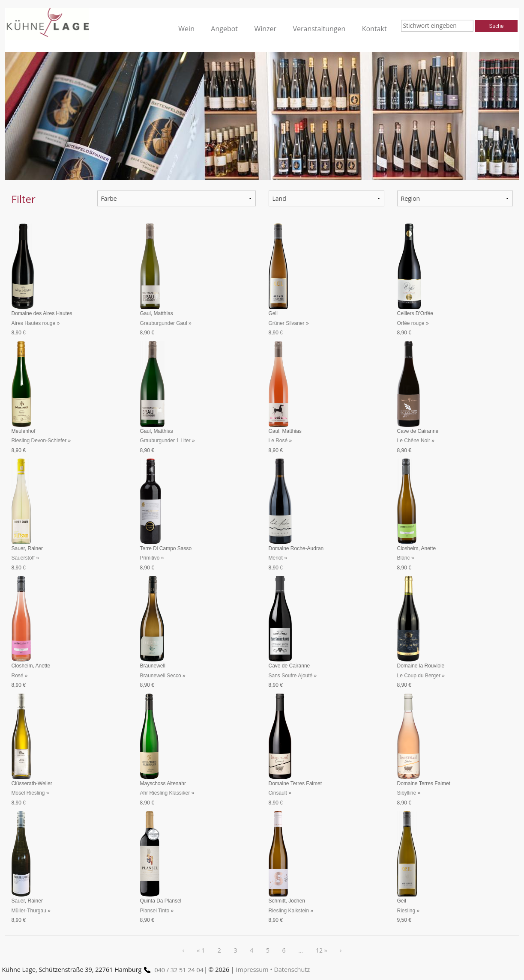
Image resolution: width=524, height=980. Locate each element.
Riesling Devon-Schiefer (39, 441)
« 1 (201, 950)
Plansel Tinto (155, 911)
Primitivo (150, 558)
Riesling (406, 911)
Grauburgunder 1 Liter (165, 441)
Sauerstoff (23, 558)
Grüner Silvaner (287, 323)
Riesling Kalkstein (289, 911)
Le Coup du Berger (419, 676)
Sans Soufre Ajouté (291, 676)
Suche (496, 26)
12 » (322, 950)
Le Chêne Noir (414, 441)
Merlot (276, 558)
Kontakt (374, 29)
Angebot (224, 29)
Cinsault (278, 793)
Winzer (265, 29)
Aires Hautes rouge (34, 323)
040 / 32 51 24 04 (172, 970)
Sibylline (407, 793)
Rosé (18, 676)
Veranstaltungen (319, 29)
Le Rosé (278, 441)
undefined (326, 198)
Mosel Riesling (28, 793)
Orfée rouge (411, 323)
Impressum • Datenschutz (273, 970)
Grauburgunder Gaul (164, 323)
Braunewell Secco (161, 676)
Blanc (404, 558)
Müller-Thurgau (29, 911)
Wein (186, 29)
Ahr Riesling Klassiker (165, 793)
